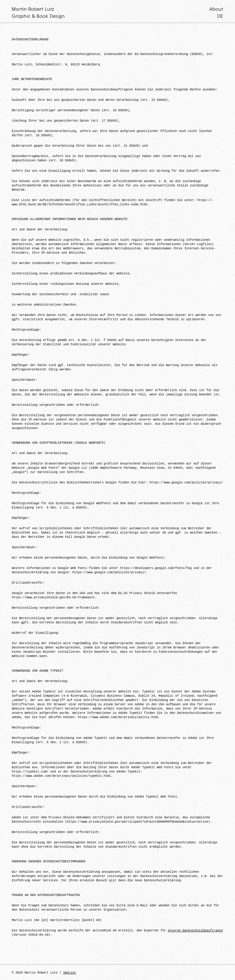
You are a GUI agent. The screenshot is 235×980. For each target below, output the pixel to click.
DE (220, 16)
